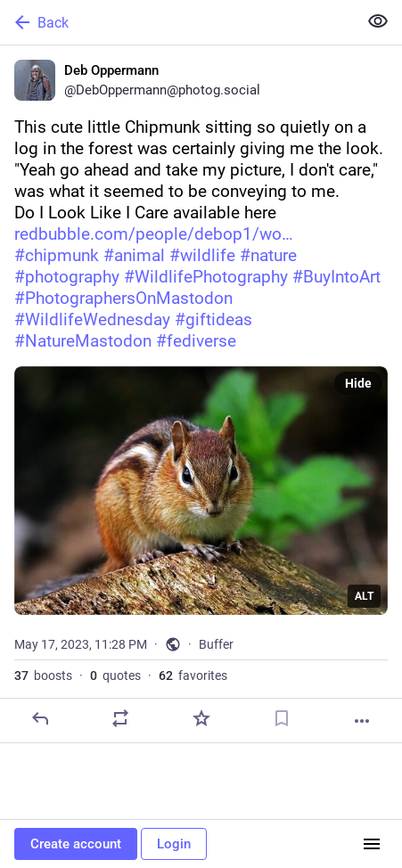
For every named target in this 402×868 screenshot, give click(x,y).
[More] (362, 721)
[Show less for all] (378, 21)
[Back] (177, 22)
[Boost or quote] (120, 718)
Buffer (216, 644)
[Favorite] (201, 718)
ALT (364, 596)
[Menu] (372, 844)
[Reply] (40, 718)
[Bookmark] (282, 718)
